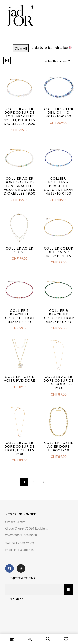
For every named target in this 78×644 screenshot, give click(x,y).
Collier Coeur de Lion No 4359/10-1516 (59, 252)
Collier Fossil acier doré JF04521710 (59, 446)
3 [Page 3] (44, 482)
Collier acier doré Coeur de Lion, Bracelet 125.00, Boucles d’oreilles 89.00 (19, 116)
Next (54, 482)
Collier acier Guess (20, 250)
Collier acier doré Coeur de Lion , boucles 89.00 (20, 448)
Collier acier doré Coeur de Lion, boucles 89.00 (59, 382)
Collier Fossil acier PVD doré (20, 378)
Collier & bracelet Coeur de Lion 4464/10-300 (20, 316)
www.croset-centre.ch (21, 535)
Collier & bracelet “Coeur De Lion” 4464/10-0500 (59, 316)
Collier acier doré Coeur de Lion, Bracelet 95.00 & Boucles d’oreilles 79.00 (19, 186)
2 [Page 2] (34, 482)
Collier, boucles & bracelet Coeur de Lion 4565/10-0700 (59, 186)
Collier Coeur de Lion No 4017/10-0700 (59, 112)
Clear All (21, 48)
